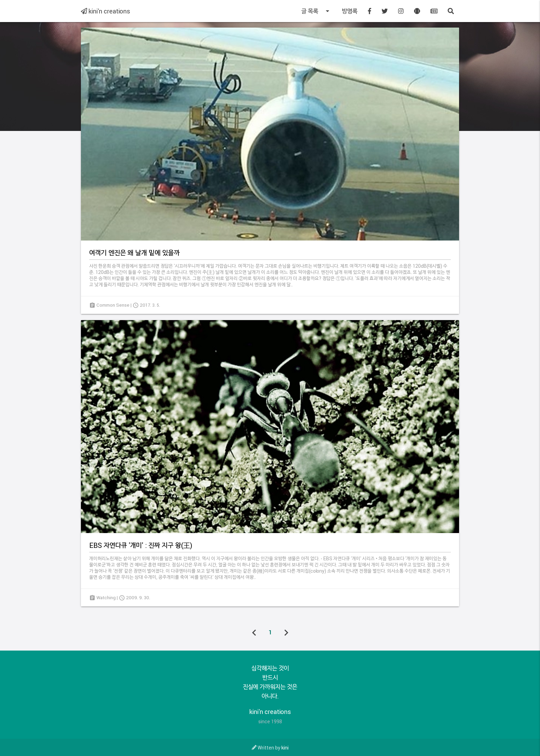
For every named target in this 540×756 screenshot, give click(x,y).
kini (285, 748)
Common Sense (113, 305)
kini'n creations (106, 11)
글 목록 (316, 11)
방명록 (350, 11)
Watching (106, 597)
